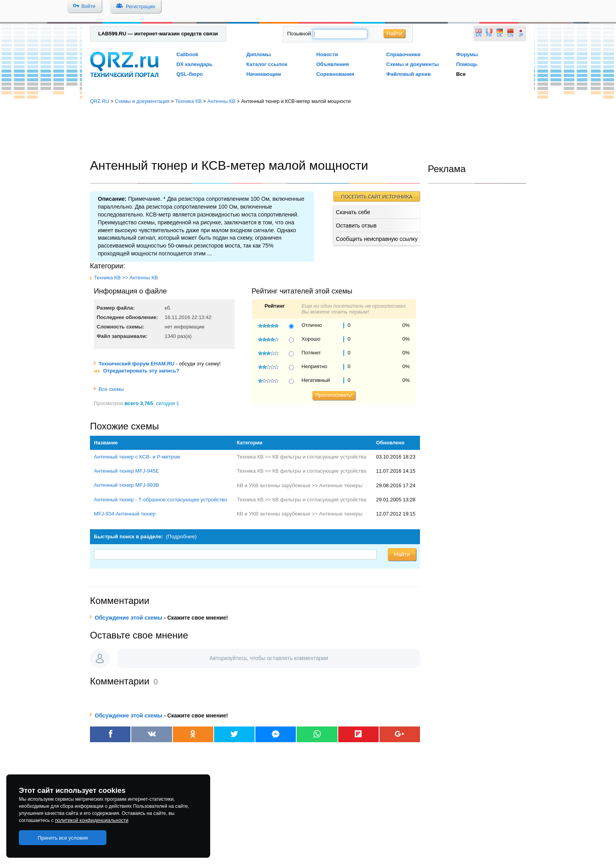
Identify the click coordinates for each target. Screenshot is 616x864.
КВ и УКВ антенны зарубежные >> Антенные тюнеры (300, 485)
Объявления (333, 64)
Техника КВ (188, 101)
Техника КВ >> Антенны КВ (126, 278)
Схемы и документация (142, 101)
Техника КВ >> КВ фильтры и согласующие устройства (302, 457)
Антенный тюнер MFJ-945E (126, 471)
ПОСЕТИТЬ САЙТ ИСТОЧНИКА (377, 196)
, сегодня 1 (152, 403)
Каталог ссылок (267, 64)
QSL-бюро (190, 74)
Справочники (403, 54)
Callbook (187, 54)
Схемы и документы (412, 64)
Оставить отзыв (356, 226)
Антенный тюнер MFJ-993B (126, 485)
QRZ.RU (100, 101)
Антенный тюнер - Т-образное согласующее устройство (160, 500)
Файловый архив (408, 74)
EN (478, 35)
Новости (327, 54)
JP (521, 35)
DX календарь (194, 64)
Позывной (299, 34)
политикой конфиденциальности (92, 820)
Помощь (467, 64)
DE (500, 35)
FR (489, 35)
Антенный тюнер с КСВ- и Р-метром (137, 457)
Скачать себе (353, 212)
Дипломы (259, 54)
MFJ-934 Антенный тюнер (125, 514)
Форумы (467, 54)
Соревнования (335, 74)
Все (461, 74)
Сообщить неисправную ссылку (377, 239)
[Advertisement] (308, 132)
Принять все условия (63, 838)
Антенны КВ (222, 101)
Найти (394, 33)
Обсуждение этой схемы (128, 618)
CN (511, 35)
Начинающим (264, 74)
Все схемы (109, 389)
